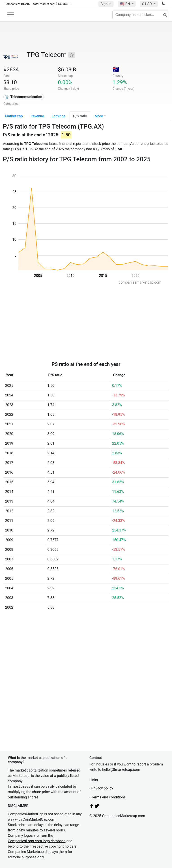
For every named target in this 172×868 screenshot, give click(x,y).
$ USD (147, 4)
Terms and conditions (108, 797)
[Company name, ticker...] (140, 15)
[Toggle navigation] (11, 15)
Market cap (14, 116)
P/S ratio (80, 116)
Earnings (58, 116)
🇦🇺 (116, 70)
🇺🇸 (125, 4)
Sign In (106, 4)
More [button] (99, 116)
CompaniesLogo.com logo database (37, 841)
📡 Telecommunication (24, 97)
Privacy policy (102, 788)
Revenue (37, 116)
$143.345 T (63, 4)
